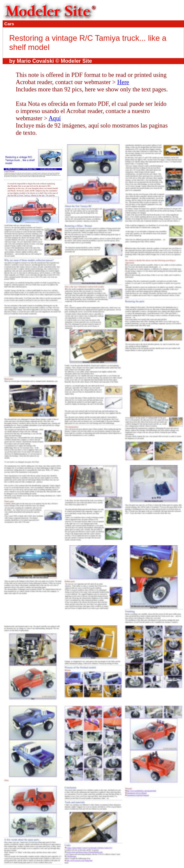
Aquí (55, 118)
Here (123, 82)
